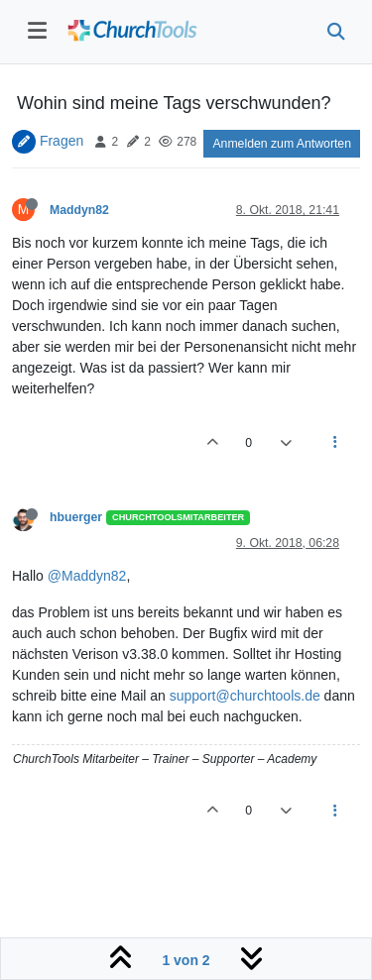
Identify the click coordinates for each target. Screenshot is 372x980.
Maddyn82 (79, 210)
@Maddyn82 (87, 576)
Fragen (62, 141)
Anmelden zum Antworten (282, 144)
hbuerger (76, 517)
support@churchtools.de (245, 696)
